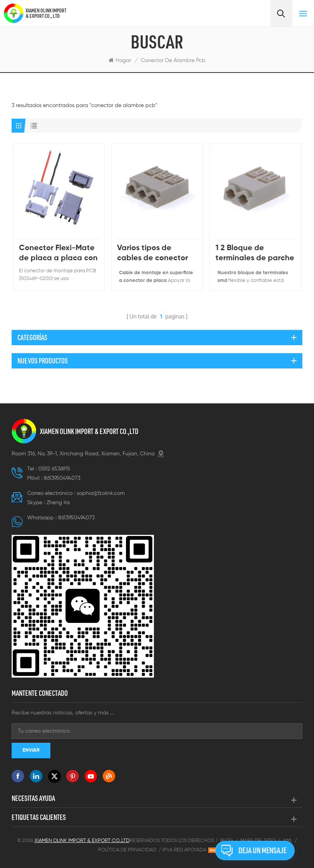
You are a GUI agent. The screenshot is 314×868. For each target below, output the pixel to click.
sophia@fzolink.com (101, 493)
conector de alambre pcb (173, 61)
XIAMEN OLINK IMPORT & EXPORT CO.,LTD (89, 431)
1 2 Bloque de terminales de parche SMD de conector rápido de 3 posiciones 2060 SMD (255, 254)
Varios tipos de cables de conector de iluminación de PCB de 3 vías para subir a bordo (153, 254)
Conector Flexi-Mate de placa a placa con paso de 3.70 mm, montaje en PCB (58, 254)
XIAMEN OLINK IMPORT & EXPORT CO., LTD (46, 13)
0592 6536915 (54, 469)
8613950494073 (62, 478)
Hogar (120, 60)
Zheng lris (58, 503)
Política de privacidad (127, 850)
